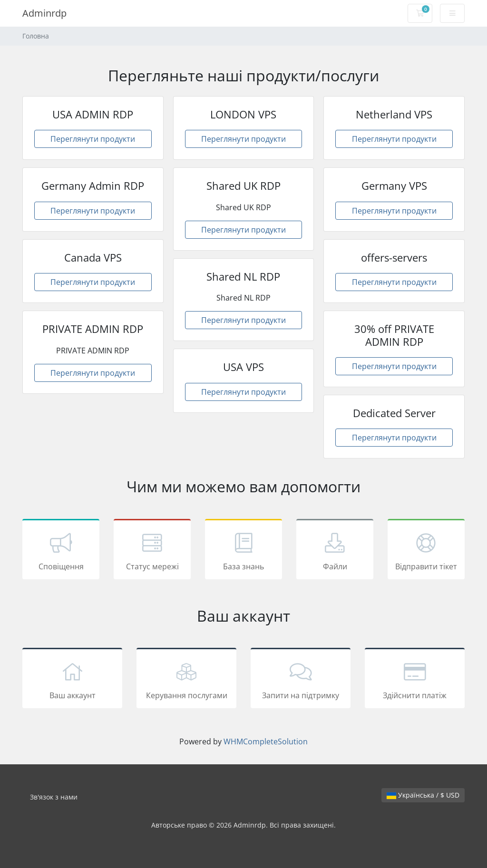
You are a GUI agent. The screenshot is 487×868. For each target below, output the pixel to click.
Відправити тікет (426, 551)
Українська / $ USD (423, 795)
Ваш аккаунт (72, 680)
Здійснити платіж (415, 680)
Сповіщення (61, 551)
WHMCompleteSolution (266, 741)
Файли (335, 551)
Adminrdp (44, 13)
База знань (243, 551)
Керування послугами (186, 680)
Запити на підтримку (301, 680)
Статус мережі (152, 551)
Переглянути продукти (93, 139)
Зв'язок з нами (54, 797)
